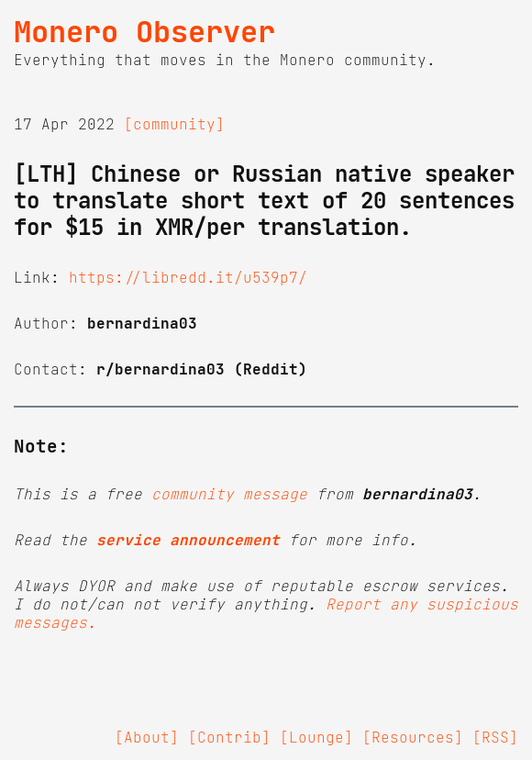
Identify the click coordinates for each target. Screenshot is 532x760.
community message (229, 494)
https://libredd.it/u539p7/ (188, 277)
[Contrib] (229, 737)
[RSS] (495, 737)
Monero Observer (144, 32)
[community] (174, 124)
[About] (147, 737)
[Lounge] (316, 737)
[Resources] (413, 737)
